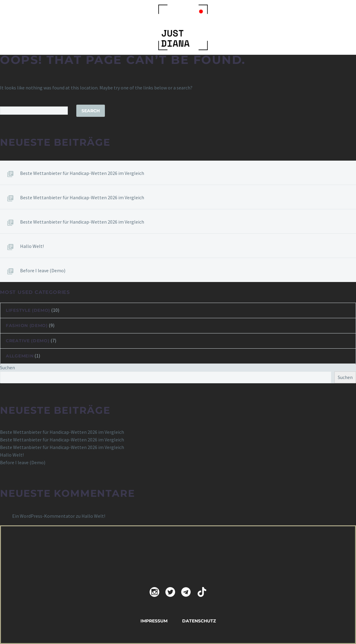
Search (91, 111)
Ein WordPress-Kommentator (43, 516)
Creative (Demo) (28, 341)
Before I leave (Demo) (43, 270)
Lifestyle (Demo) (28, 310)
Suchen (7, 367)
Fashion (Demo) (27, 325)
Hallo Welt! (32, 246)
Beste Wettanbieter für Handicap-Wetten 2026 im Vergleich (82, 173)
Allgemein (20, 356)
